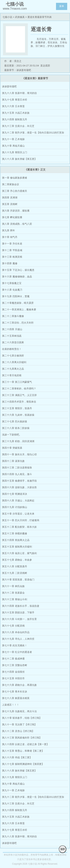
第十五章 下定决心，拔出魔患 (18, 270)
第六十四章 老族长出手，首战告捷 (21, 606)
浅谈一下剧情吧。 (12, 435)
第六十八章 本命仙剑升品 (16, 632)
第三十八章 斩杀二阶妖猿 (16, 428)
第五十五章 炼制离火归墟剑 (17, 547)
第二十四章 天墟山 (12, 329)
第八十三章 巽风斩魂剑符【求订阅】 (22, 738)
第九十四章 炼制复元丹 (15, 119)
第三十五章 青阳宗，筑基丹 (17, 408)
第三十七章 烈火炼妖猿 (15, 421)
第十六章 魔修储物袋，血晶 (17, 277)
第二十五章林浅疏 (12, 336)
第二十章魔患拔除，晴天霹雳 (18, 303)
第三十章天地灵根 (12, 375)
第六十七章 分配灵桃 (13, 626)
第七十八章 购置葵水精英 (16, 698)
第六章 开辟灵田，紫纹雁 (16, 211)
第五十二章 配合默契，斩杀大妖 (19, 527)
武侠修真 (20, 17)
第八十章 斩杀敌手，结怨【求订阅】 (22, 718)
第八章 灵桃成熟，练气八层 (17, 224)
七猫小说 (7, 17)
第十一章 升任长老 (12, 244)
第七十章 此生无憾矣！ (15, 645)
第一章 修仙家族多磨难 (15, 178)
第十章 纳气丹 (10, 237)
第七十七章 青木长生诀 (15, 692)
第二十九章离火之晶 (13, 369)
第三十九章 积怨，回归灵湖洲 (18, 441)
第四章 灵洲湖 (10, 198)
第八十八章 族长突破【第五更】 (19, 159)
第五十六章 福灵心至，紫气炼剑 (19, 553)
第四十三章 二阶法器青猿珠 (17, 468)
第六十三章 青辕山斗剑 (15, 599)
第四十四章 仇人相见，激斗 (17, 474)
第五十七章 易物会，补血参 (17, 560)
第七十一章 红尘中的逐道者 (17, 652)
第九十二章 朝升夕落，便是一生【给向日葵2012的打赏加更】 (33, 134)
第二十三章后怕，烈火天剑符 (18, 323)
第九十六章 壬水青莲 (13, 106)
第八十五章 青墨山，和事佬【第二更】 (23, 751)
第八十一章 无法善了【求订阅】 (19, 724)
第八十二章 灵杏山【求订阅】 (18, 731)
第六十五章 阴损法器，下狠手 (18, 613)
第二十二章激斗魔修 (13, 316)
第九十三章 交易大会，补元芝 (18, 126)
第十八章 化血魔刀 (12, 290)
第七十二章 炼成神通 (13, 659)
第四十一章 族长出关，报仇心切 (19, 454)
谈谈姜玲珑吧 (9, 86)
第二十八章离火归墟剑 (14, 362)
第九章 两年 (8, 230)
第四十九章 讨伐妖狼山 (15, 507)
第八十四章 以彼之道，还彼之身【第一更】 (25, 744)
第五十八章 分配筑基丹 (15, 566)
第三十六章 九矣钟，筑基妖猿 (18, 415)
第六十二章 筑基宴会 (13, 593)
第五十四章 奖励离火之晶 (16, 540)
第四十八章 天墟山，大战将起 (18, 501)
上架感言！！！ (11, 705)
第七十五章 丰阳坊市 (13, 678)
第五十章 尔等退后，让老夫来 (18, 514)
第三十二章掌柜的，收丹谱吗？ (19, 389)
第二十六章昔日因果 (13, 342)
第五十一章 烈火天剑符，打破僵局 (21, 520)
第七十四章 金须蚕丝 (13, 672)
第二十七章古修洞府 (13, 356)
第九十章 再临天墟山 (13, 146)
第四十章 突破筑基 (12, 448)
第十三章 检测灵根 (12, 257)
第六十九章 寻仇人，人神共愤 (18, 639)
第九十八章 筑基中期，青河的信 (19, 93)
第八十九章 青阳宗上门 (15, 152)
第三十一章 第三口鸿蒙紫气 (17, 382)
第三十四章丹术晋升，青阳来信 (19, 402)
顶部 (63, 849)
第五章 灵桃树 (10, 204)
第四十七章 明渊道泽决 (15, 494)
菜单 (62, 6)
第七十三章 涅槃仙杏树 (15, 665)
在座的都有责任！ (12, 349)
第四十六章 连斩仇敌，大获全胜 (19, 487)
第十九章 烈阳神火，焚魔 (16, 296)
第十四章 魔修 (10, 263)
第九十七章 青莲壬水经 (15, 100)
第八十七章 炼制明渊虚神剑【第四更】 (23, 764)
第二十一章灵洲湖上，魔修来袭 (19, 310)
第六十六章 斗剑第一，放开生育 (19, 619)
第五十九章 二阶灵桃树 (15, 573)
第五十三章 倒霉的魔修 (15, 533)
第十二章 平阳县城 (12, 250)
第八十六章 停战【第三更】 (17, 757)
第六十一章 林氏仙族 (13, 586)
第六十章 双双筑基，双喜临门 (18, 580)
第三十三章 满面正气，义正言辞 (19, 395)
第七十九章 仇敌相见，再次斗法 (19, 711)
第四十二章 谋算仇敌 (13, 461)
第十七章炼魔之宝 (12, 283)
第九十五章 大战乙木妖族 (16, 113)
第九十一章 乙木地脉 (13, 139)
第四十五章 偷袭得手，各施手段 (19, 481)
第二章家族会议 (11, 184)
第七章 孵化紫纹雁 (12, 217)
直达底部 (45, 66)
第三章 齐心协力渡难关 (15, 191)
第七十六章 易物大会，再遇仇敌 (19, 685)
